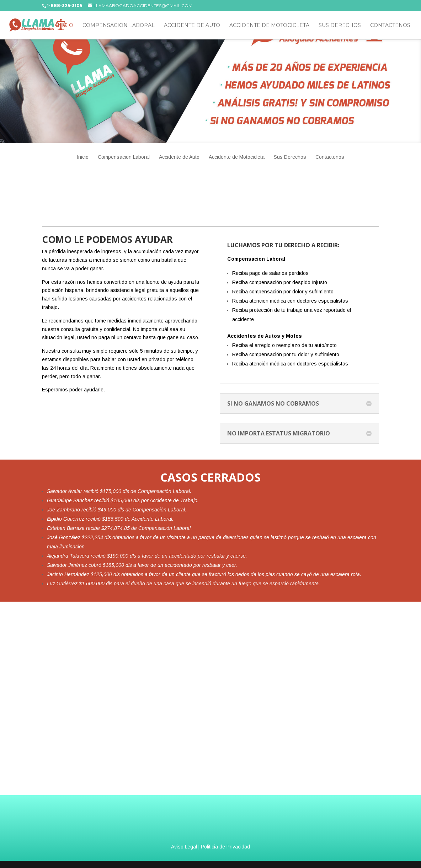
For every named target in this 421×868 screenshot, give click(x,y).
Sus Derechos (340, 26)
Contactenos (390, 26)
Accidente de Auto (192, 26)
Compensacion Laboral (119, 26)
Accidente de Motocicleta (269, 26)
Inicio (65, 26)
